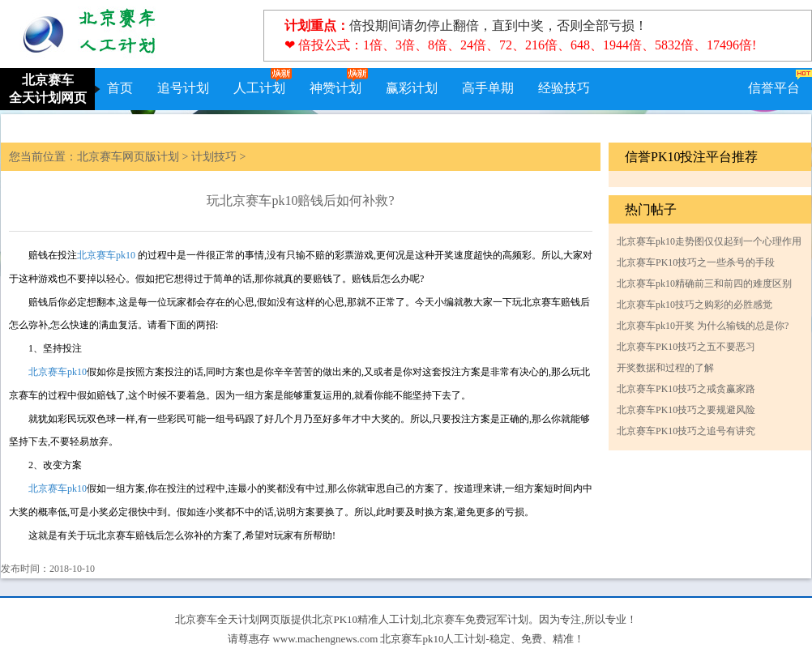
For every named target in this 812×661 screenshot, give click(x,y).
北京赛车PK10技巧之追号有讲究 (686, 431)
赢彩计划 (412, 88)
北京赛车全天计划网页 (48, 89)
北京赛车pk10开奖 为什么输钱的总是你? (703, 326)
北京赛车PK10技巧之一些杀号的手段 (696, 262)
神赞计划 (335, 88)
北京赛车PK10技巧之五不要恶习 (686, 347)
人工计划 (259, 88)
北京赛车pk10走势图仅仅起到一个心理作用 (709, 241)
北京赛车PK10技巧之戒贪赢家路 (686, 389)
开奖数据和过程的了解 (665, 368)
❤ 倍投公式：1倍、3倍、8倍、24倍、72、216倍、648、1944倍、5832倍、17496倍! (520, 45)
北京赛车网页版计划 (128, 157)
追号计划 (183, 88)
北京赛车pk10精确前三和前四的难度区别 (704, 284)
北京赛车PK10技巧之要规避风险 (686, 410)
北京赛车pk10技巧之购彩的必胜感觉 (694, 305)
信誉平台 (774, 88)
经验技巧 (564, 88)
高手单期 (488, 88)
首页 (120, 88)
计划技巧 (214, 157)
